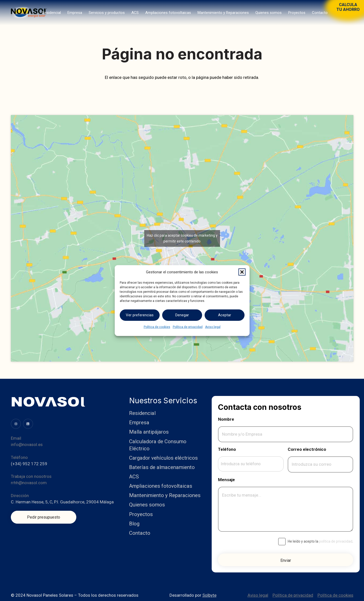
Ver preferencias (140, 315)
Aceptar (225, 315)
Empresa (139, 422)
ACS (134, 477)
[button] (242, 272)
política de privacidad (336, 541)
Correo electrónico (307, 449)
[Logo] (29, 13)
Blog (134, 524)
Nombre (226, 419)
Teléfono (227, 449)
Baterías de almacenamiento (162, 467)
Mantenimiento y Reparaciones (165, 495)
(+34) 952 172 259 (29, 464)
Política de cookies (157, 327)
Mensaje (226, 480)
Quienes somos (147, 505)
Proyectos (141, 514)
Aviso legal (213, 327)
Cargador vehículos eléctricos (163, 458)
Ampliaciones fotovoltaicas (161, 486)
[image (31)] (16, 424)
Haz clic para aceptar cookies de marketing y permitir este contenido (182, 238)
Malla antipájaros (149, 432)
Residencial (142, 413)
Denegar (182, 315)
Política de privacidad (188, 327)
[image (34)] (28, 424)
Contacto (140, 533)
